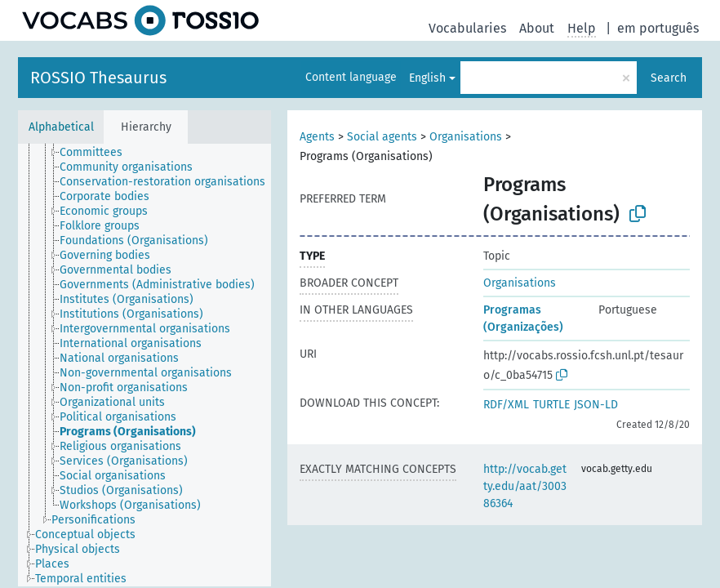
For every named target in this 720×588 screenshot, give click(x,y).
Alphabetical (61, 127)
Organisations (466, 137)
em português (658, 28)
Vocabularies (467, 28)
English (427, 78)
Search (669, 78)
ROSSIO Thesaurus (98, 78)
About (537, 28)
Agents (317, 137)
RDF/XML (506, 405)
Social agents (382, 137)
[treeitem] (98, 153)
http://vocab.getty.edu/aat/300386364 (525, 486)
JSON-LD (596, 405)
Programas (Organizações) (523, 318)
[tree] (144, 365)
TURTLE (551, 405)
